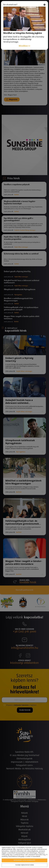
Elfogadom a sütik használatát (24, 860)
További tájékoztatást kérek (25, 865)
